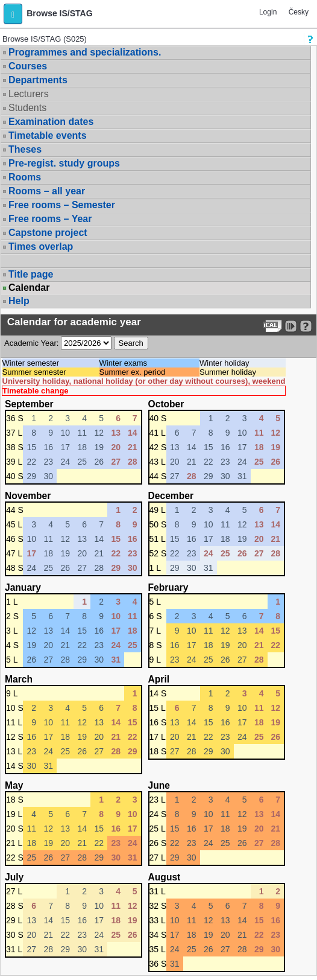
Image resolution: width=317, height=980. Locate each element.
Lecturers (29, 94)
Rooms (25, 177)
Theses (25, 149)
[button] (13, 14)
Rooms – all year (47, 191)
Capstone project (48, 233)
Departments (38, 80)
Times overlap (41, 247)
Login (268, 12)
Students (27, 108)
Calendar (29, 288)
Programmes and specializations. (85, 52)
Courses (28, 66)
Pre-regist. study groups (64, 163)
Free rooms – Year (50, 219)
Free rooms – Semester (62, 205)
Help (19, 301)
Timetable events (48, 135)
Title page (31, 274)
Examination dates (51, 122)
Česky (299, 12)
